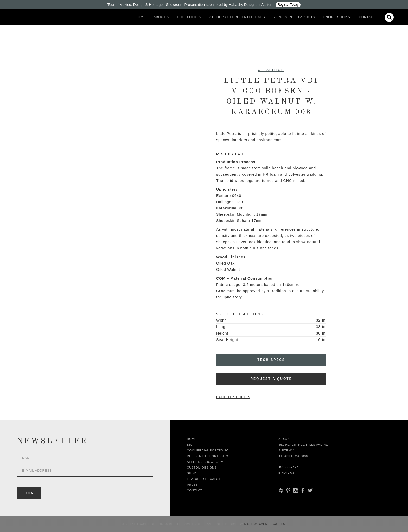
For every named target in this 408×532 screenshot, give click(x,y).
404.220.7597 (288, 467)
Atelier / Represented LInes (237, 17)
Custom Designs (202, 467)
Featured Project (204, 479)
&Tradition (271, 70)
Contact (367, 17)
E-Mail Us (286, 473)
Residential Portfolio (208, 456)
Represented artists (294, 17)
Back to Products (233, 397)
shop (191, 473)
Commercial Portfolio (208, 450)
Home (141, 17)
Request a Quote (271, 379)
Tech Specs (271, 360)
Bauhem (278, 524)
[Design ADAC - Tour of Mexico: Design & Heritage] (204, 5)
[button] (160, 17)
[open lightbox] (94, 85)
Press (192, 485)
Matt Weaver (257, 524)
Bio (190, 445)
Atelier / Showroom (205, 462)
